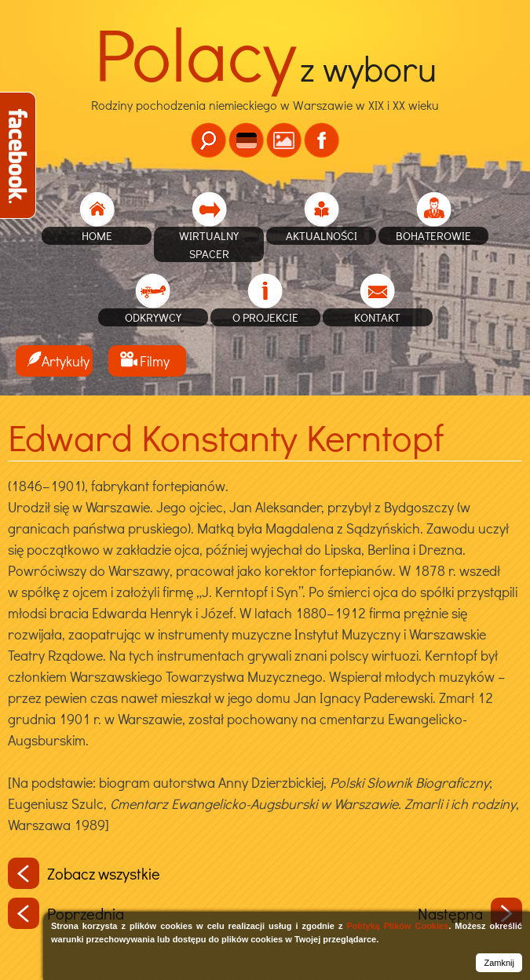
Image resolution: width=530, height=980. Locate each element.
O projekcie (265, 317)
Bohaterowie (433, 235)
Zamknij (499, 963)
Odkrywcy (153, 317)
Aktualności (322, 235)
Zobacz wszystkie (84, 873)
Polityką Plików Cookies (397, 926)
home (97, 235)
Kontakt (377, 317)
